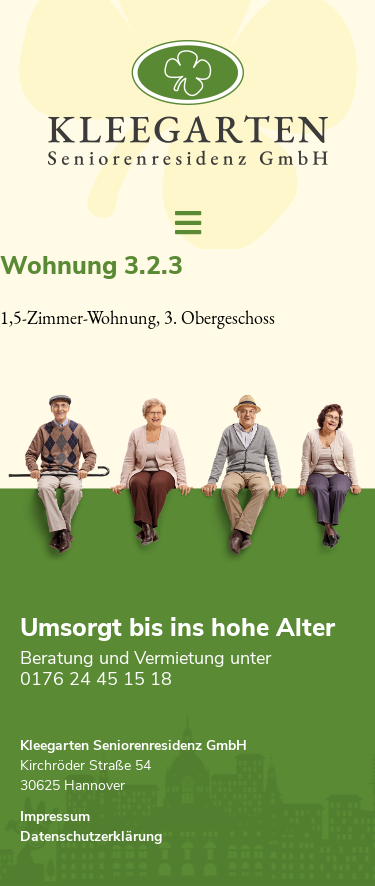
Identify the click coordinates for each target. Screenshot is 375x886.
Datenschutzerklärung (91, 838)
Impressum (55, 818)
